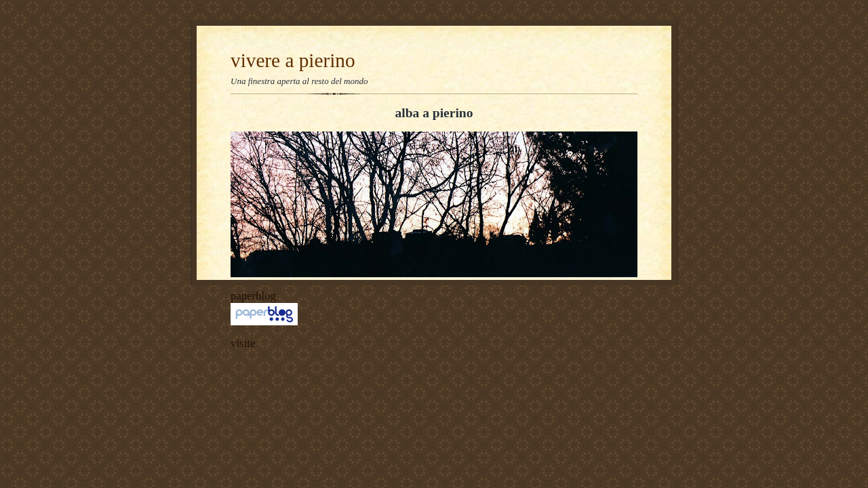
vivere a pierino (293, 60)
